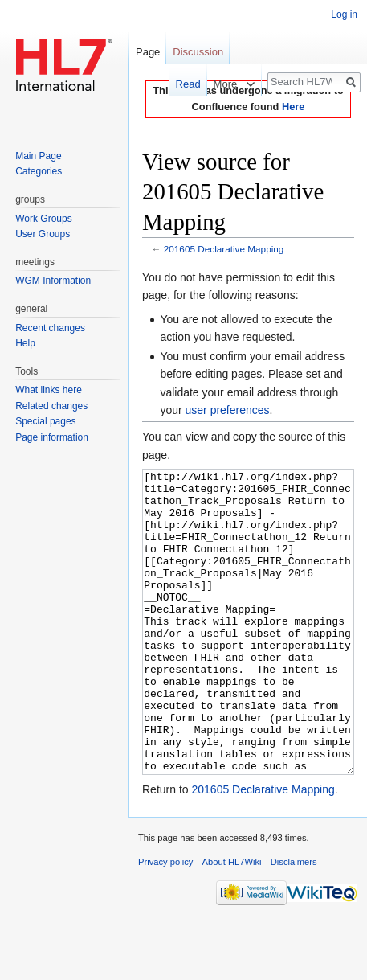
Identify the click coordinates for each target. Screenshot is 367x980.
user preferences (228, 410)
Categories (39, 171)
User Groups (43, 234)
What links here (49, 390)
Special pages (45, 421)
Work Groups (43, 219)
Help (25, 343)
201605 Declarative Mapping (224, 249)
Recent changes (50, 328)
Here (293, 107)
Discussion (198, 52)
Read (180, 84)
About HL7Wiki (232, 922)
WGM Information (53, 281)
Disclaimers (294, 922)
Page (148, 52)
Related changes (51, 406)
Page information (52, 437)
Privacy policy (165, 922)
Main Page (38, 156)
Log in (344, 14)
